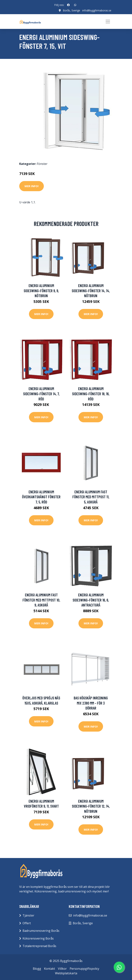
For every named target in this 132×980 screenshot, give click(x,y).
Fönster (42, 164)
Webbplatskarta (66, 973)
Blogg (37, 968)
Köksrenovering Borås (38, 938)
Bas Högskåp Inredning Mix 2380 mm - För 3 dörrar (91, 703)
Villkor (62, 968)
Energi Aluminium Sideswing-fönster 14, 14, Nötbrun (91, 291)
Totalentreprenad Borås (39, 946)
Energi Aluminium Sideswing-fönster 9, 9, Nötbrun (41, 291)
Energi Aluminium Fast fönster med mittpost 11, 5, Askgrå (91, 497)
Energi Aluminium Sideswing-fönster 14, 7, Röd (41, 394)
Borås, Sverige (71, 10)
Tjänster (28, 915)
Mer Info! (32, 186)
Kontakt (49, 968)
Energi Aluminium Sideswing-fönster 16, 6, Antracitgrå (91, 600)
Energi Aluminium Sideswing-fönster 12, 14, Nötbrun (91, 806)
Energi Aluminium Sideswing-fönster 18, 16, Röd (91, 394)
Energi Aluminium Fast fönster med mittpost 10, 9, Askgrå (41, 600)
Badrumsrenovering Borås (41, 931)
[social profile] (68, 5)
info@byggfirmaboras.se (97, 10)
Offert (27, 923)
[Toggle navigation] (108, 22)
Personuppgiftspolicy (84, 968)
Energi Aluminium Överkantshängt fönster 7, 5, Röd (41, 497)
